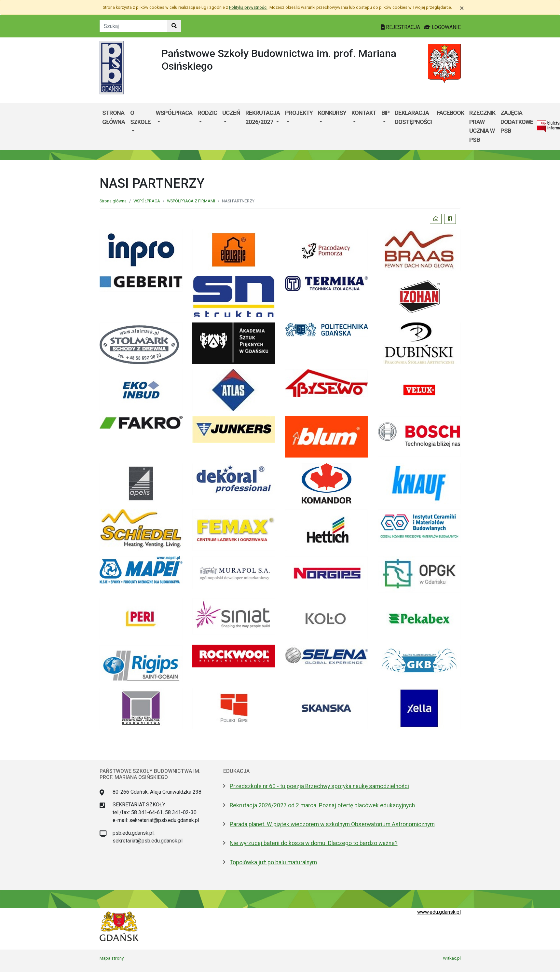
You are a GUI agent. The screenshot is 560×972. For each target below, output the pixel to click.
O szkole (140, 117)
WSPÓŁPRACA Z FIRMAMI (191, 201)
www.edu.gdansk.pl (439, 912)
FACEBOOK (451, 113)
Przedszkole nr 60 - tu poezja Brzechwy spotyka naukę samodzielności (319, 786)
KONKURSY (332, 113)
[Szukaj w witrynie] (174, 26)
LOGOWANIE (442, 27)
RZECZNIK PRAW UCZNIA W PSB (482, 126)
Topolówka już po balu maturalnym (273, 862)
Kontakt (364, 113)
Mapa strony (112, 958)
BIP (385, 113)
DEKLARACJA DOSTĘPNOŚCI (413, 117)
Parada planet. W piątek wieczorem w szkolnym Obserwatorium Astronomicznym (332, 824)
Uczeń (231, 113)
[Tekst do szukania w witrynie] (134, 26)
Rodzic (207, 113)
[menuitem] (140, 126)
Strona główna (114, 117)
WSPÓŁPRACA (174, 113)
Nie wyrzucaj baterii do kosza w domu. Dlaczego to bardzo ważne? (314, 843)
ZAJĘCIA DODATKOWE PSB (517, 122)
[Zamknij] (462, 8)
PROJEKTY (299, 113)
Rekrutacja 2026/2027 (263, 117)
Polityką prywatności (248, 7)
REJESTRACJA (401, 27)
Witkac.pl (452, 958)
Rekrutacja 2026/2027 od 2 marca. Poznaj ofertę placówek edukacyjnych (322, 805)
